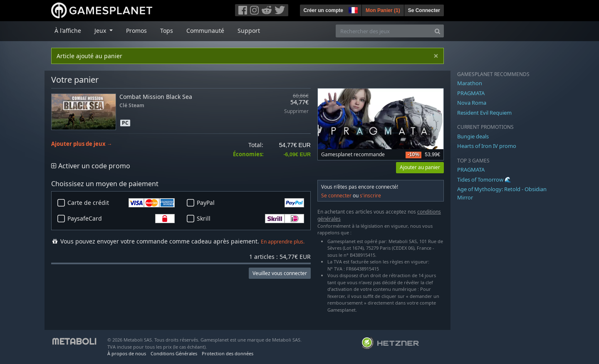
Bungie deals (473, 136)
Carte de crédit (121, 203)
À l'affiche (68, 31)
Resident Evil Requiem (484, 113)
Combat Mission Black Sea (156, 97)
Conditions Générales (174, 353)
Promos (136, 31)
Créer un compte (323, 10)
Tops (167, 31)
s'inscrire (370, 196)
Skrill (250, 219)
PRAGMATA (471, 93)
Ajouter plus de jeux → (82, 144)
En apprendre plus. (283, 242)
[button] (352, 9)
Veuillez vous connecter (280, 273)
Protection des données (228, 353)
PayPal (250, 203)
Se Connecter (424, 10)
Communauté (205, 31)
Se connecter (336, 196)
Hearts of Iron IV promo (487, 146)
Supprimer (296, 112)
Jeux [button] (101, 31)
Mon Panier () (383, 10)
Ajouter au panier (420, 167)
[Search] (437, 31)
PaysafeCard (121, 219)
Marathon (470, 83)
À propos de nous (127, 353)
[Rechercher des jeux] (384, 31)
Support (249, 31)
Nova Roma (472, 103)
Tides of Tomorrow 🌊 (484, 180)
